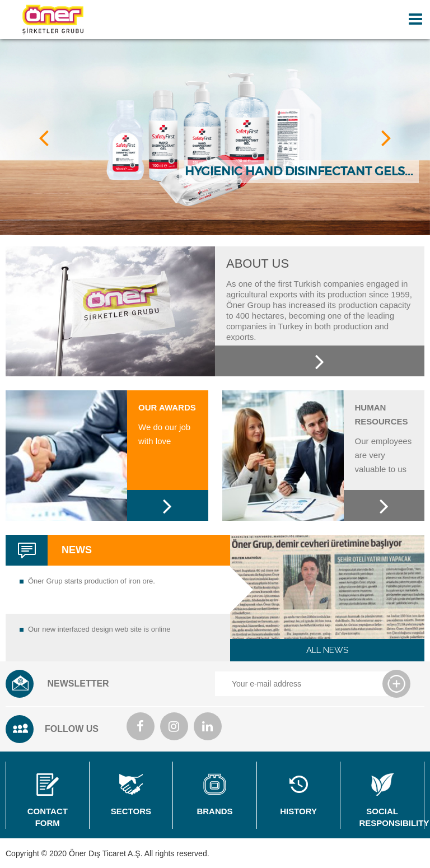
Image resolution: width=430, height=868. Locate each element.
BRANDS (215, 795)
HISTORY (299, 795)
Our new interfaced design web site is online (99, 629)
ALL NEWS (327, 650)
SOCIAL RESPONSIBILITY (391, 801)
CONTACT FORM (48, 801)
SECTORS (131, 795)
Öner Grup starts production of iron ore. (92, 581)
